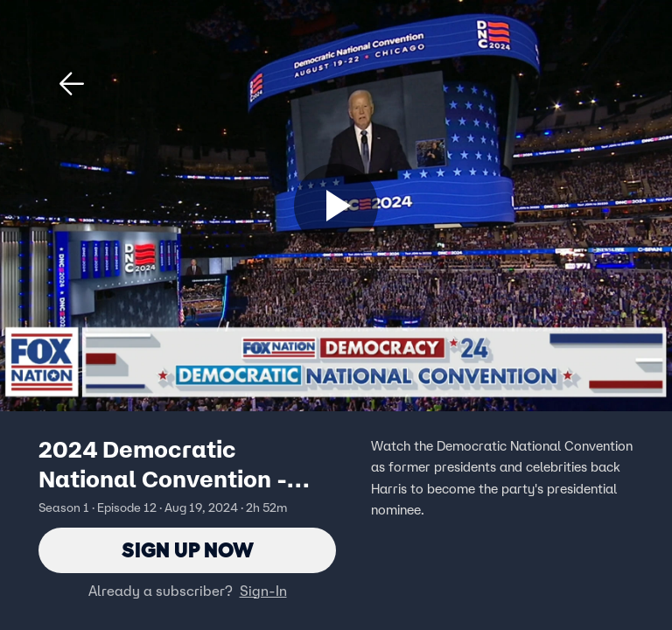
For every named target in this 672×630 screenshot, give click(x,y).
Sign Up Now (188, 550)
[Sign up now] (336, 206)
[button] (72, 84)
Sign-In (263, 591)
